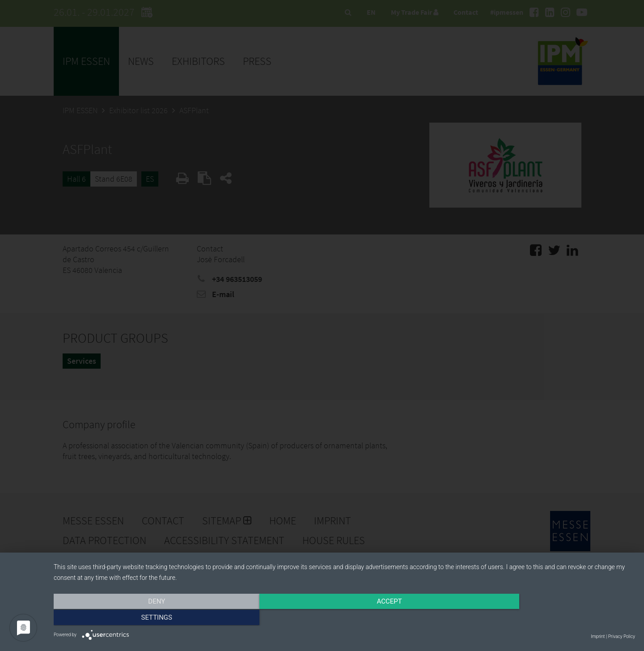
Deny (141, 618)
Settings (548, 618)
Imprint (598, 636)
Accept (344, 618)
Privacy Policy (622, 636)
